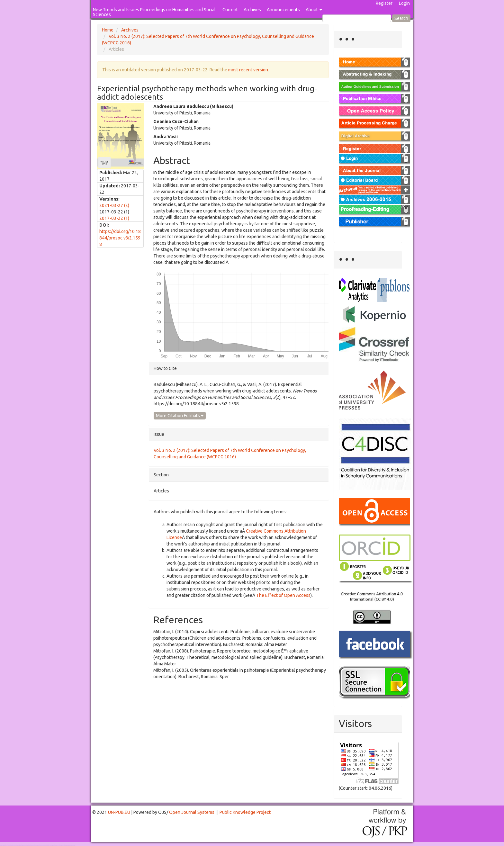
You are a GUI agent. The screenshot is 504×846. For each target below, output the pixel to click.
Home (108, 30)
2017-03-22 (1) (114, 218)
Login (404, 3)
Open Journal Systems (192, 812)
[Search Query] (357, 18)
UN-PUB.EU (119, 812)
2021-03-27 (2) (114, 205)
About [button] (314, 10)
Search (401, 18)
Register (384, 3)
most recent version (248, 70)
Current (230, 10)
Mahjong (26, 846)
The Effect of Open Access (283, 595)
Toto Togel (25, 845)
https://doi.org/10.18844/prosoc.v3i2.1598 (120, 238)
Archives (252, 10)
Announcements (283, 10)
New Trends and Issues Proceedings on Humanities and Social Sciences (154, 12)
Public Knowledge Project (245, 812)
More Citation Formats (180, 416)
